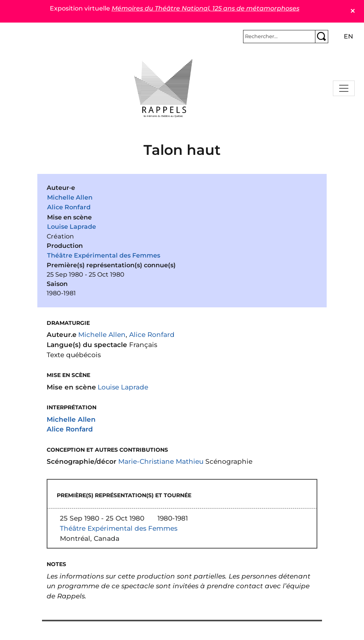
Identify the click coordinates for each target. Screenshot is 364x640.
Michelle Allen (70, 197)
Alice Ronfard (69, 207)
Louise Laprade (72, 227)
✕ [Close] (353, 11)
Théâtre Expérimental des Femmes (104, 255)
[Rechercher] (279, 37)
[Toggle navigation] (344, 88)
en (348, 36)
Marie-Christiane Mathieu (161, 461)
